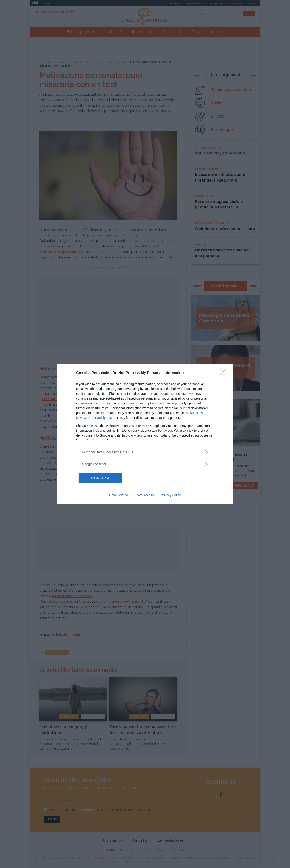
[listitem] (145, 452)
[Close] (225, 373)
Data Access (145, 495)
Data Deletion (119, 495)
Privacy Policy (171, 495)
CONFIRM (100, 478)
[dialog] (145, 434)
